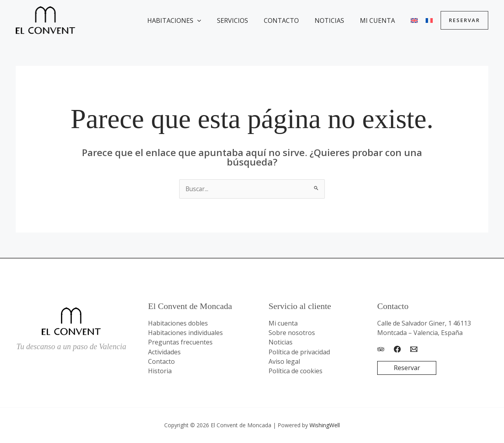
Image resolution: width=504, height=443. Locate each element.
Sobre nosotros (292, 333)
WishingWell (325, 425)
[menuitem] (413, 20)
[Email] (414, 349)
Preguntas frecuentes (180, 342)
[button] (215, 20)
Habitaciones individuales (185, 333)
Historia (160, 371)
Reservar (407, 369)
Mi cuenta (382, 20)
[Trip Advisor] (381, 349)
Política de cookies (296, 371)
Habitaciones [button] (192, 20)
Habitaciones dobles (178, 324)
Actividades (164, 352)
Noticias (337, 20)
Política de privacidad (299, 352)
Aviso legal (284, 361)
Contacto (292, 20)
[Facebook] (397, 349)
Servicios (247, 20)
